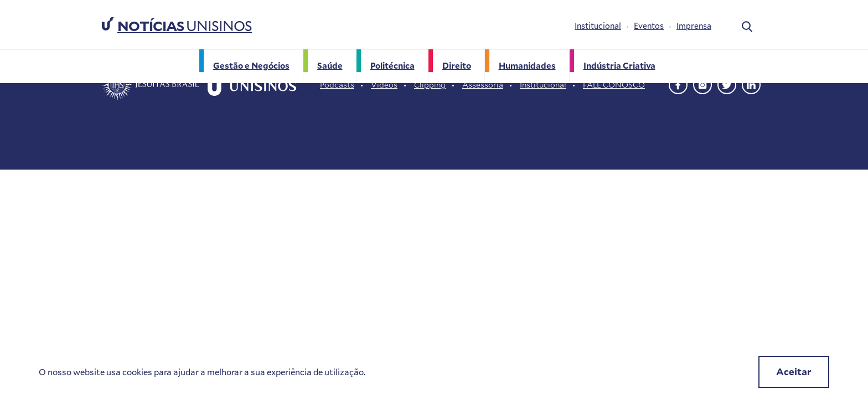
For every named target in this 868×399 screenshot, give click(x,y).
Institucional (598, 26)
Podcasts (337, 85)
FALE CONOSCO (614, 85)
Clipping (430, 85)
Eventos (649, 26)
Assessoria (483, 85)
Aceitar (794, 372)
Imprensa (694, 26)
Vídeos (384, 85)
